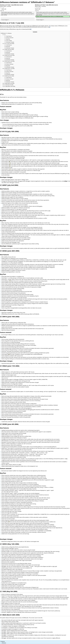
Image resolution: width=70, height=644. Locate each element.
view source (20, 5)
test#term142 (7, 163)
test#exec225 (7, 166)
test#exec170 (7, 281)
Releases (4, 643)
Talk (5, 6)
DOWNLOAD (3, 29)
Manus (2, 6)
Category (3, 641)
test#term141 (7, 169)
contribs (9, 6)
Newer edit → (38, 9)
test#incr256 (7, 161)
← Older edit (3, 9)
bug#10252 (7, 522)
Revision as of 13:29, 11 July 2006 (43, 5)
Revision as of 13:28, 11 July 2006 (8, 5)
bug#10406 (7, 354)
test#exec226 (7, 164)
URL (12, 27)
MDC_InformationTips (44, 442)
